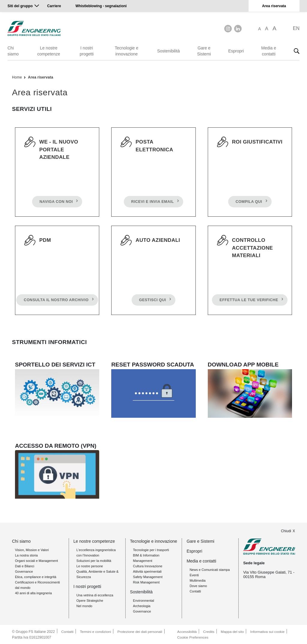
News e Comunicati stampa (210, 569)
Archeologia (142, 606)
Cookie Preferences (193, 637)
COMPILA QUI (249, 203)
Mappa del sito (233, 631)
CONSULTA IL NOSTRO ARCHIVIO (56, 301)
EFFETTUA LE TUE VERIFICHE (249, 301)
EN (296, 28)
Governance (24, 571)
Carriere (54, 6)
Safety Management (148, 577)
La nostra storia (26, 555)
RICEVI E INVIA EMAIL (152, 203)
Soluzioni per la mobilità (94, 560)
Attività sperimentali (147, 571)
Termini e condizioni (96, 631)
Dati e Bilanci (25, 566)
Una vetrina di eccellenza (95, 595)
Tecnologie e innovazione (127, 51)
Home (17, 77)
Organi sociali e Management (36, 560)
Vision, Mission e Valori (32, 550)
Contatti (195, 591)
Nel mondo (84, 606)
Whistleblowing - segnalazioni (101, 6)
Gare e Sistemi (204, 51)
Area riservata (274, 6)
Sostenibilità (168, 51)
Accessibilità (187, 631)
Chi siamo (13, 51)
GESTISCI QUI (152, 301)
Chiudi (286, 531)
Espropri (236, 51)
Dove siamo (198, 586)
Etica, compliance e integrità (36, 577)
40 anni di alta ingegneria (33, 593)
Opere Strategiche (90, 600)
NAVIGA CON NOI (56, 203)
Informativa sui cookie (268, 631)
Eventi (194, 575)
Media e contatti (269, 51)
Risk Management (146, 582)
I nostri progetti (87, 51)
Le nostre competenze (49, 51)
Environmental (144, 600)
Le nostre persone (90, 566)
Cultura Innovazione (148, 566)
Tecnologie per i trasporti (151, 550)
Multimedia (197, 580)
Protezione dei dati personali (141, 631)
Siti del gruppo (20, 6)
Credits (209, 631)
